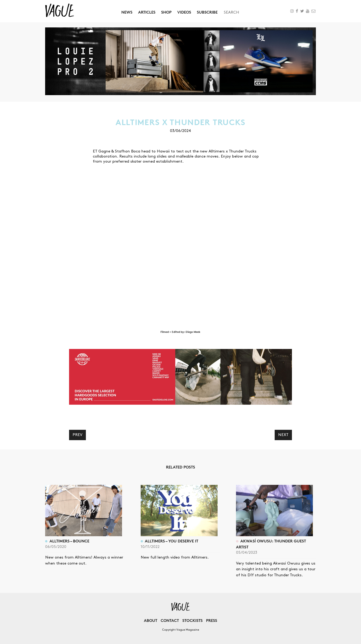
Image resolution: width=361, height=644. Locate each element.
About (151, 620)
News (127, 12)
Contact (170, 620)
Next (283, 435)
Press (212, 620)
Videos (184, 12)
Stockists (192, 620)
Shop (166, 12)
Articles (147, 12)
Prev (77, 435)
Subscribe (207, 12)
